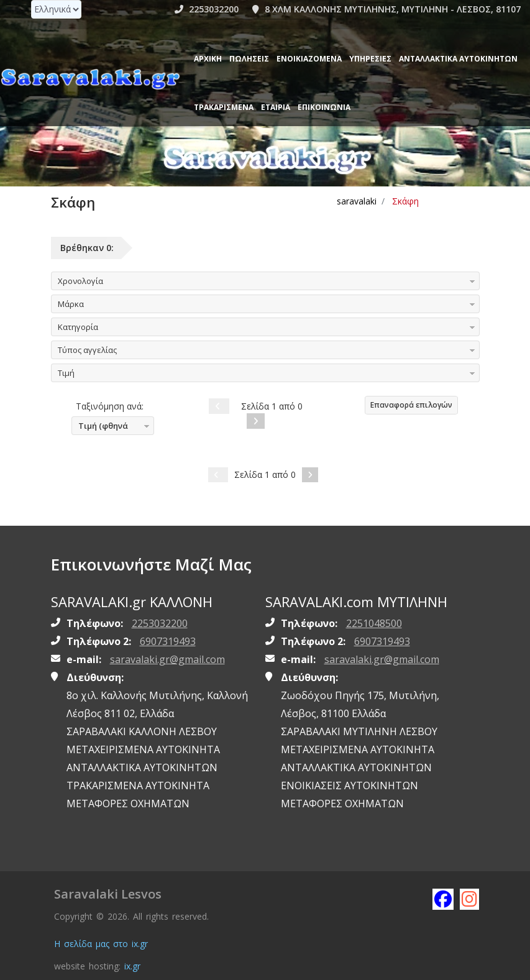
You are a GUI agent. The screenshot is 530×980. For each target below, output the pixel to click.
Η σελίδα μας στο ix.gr (101, 944)
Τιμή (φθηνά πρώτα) (100, 428)
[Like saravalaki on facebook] (442, 899)
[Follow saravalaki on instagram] (470, 899)
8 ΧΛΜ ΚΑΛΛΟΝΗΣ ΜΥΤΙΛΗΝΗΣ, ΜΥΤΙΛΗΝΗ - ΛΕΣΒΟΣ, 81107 (386, 9)
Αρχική (208, 59)
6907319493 (168, 641)
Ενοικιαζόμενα (309, 59)
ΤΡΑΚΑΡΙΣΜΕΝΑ (224, 107)
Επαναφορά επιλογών (411, 405)
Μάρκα (71, 304)
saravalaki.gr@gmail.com (167, 659)
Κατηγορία (78, 327)
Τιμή (66, 373)
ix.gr (132, 966)
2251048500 (374, 623)
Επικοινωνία (324, 107)
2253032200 (207, 9)
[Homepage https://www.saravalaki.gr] (90, 78)
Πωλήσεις (249, 59)
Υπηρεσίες (370, 59)
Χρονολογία (80, 281)
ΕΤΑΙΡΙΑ (276, 107)
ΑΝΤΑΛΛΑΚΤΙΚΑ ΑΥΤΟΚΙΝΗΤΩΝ (458, 59)
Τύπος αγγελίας (87, 350)
